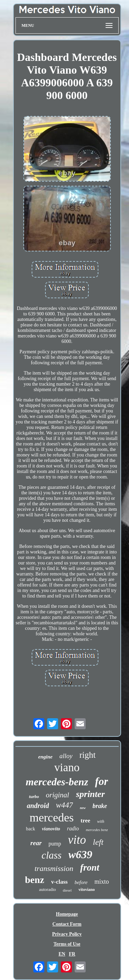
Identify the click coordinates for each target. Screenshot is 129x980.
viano (67, 767)
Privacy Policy (67, 934)
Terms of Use (67, 944)
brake (100, 806)
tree (85, 821)
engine (45, 757)
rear (36, 843)
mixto (101, 882)
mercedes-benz (57, 782)
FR (72, 954)
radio (73, 828)
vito (77, 840)
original (57, 795)
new (83, 808)
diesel (67, 890)
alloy (66, 756)
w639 (80, 854)
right (88, 755)
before (81, 882)
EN (62, 954)
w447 (64, 805)
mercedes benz (97, 830)
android (38, 806)
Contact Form (67, 924)
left (98, 842)
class (52, 855)
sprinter (90, 794)
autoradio (47, 889)
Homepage (67, 914)
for (101, 781)
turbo (34, 796)
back (30, 829)
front (90, 868)
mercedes (52, 817)
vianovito (51, 829)
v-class (60, 882)
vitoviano (87, 890)
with (101, 821)
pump (55, 844)
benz (35, 880)
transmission (54, 868)
